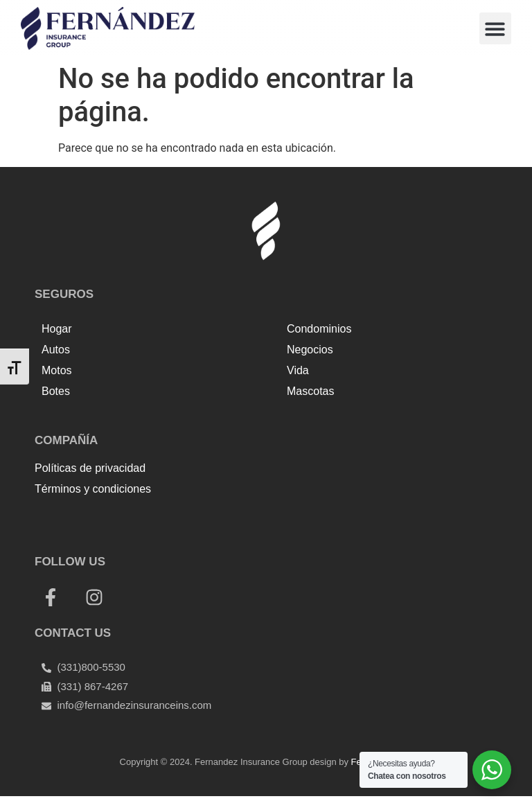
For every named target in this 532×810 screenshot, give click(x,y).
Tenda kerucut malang (194, 519)
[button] (496, 29)
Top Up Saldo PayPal (86, 519)
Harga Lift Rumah (295, 519)
